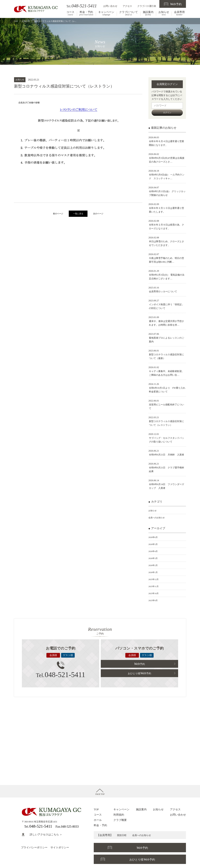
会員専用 (179, 13)
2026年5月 (154, 544)
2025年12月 (154, 579)
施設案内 (148, 13)
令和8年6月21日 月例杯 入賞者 (166, 455)
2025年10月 (154, 593)
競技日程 (122, 835)
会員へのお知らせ (158, 518)
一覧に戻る (78, 214)
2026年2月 (154, 565)
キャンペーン (106, 13)
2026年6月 (154, 537)
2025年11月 (154, 586)
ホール (98, 820)
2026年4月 (154, 551)
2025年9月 (154, 600)
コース (70, 13)
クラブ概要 (120, 820)
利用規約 (119, 815)
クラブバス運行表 (147, 6)
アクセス (127, 6)
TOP (16, 21)
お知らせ (164, 13)
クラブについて (129, 13)
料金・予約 (86, 13)
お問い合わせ (110, 6)
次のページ (98, 214)
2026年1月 (154, 572)
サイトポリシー (60, 847)
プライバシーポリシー (34, 847)
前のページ (58, 214)
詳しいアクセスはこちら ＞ (42, 835)
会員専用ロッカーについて (163, 292)
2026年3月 (154, 558)
